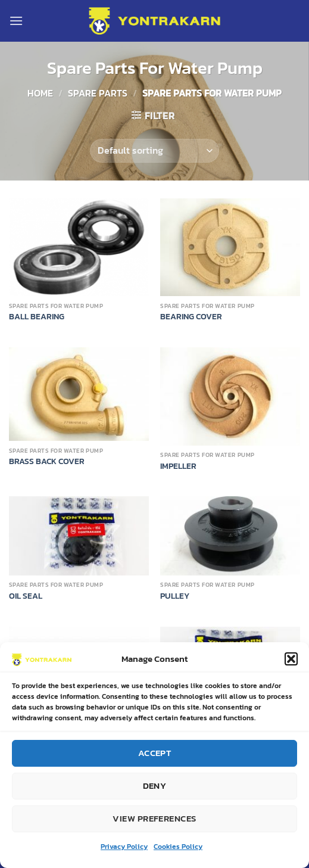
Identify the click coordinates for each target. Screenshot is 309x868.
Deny (155, 786)
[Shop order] (154, 151)
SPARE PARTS (98, 93)
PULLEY (175, 596)
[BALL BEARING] (79, 248)
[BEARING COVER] (230, 248)
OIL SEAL (26, 596)
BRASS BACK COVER (47, 462)
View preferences (154, 819)
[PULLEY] (230, 536)
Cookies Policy (178, 847)
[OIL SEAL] (79, 536)
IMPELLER (178, 466)
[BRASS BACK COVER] (79, 394)
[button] (291, 659)
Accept (155, 753)
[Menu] (16, 21)
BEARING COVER (191, 317)
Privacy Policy (124, 847)
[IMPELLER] (230, 396)
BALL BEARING (37, 317)
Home (40, 93)
